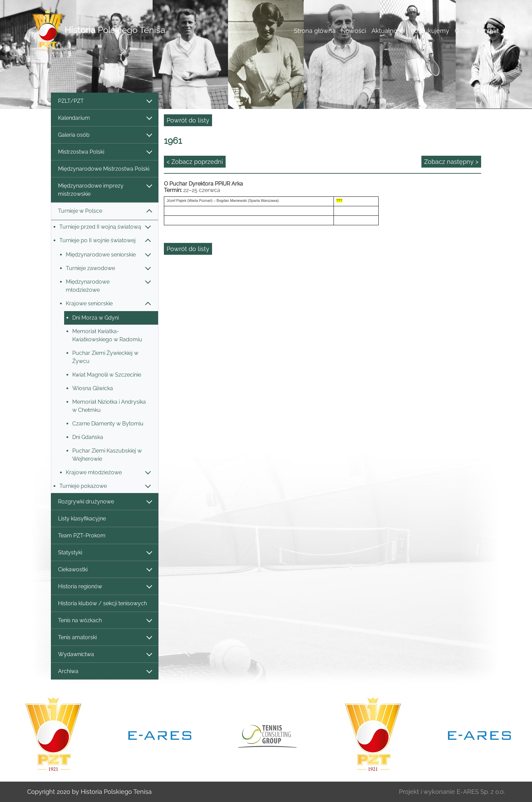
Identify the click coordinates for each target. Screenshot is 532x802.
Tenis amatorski (105, 638)
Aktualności (388, 31)
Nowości (354, 31)
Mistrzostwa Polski (105, 152)
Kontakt (488, 31)
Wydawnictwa (105, 655)
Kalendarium (105, 118)
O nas (463, 31)
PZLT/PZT (105, 101)
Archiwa (105, 672)
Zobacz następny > (451, 162)
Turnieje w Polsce (105, 211)
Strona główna (315, 31)
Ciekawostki (105, 570)
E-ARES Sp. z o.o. (481, 792)
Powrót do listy (188, 120)
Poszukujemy (430, 31)
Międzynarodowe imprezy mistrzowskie (105, 190)
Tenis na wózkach (105, 621)
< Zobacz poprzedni (195, 162)
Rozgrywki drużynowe (105, 502)
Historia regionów (105, 587)
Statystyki (105, 553)
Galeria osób (105, 135)
